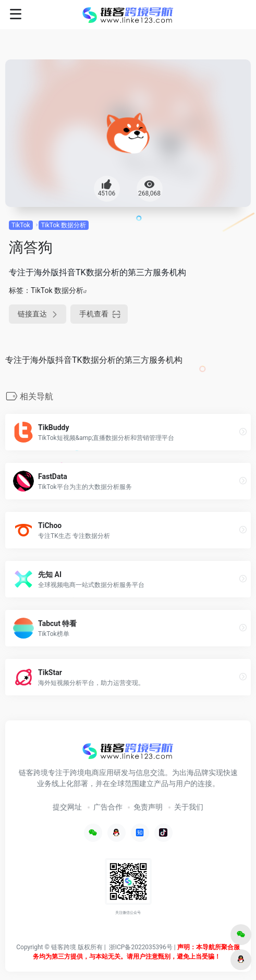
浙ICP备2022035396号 (141, 947)
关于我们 (189, 807)
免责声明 (148, 807)
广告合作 (108, 807)
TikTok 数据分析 (64, 225)
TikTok (21, 225)
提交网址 (67, 807)
